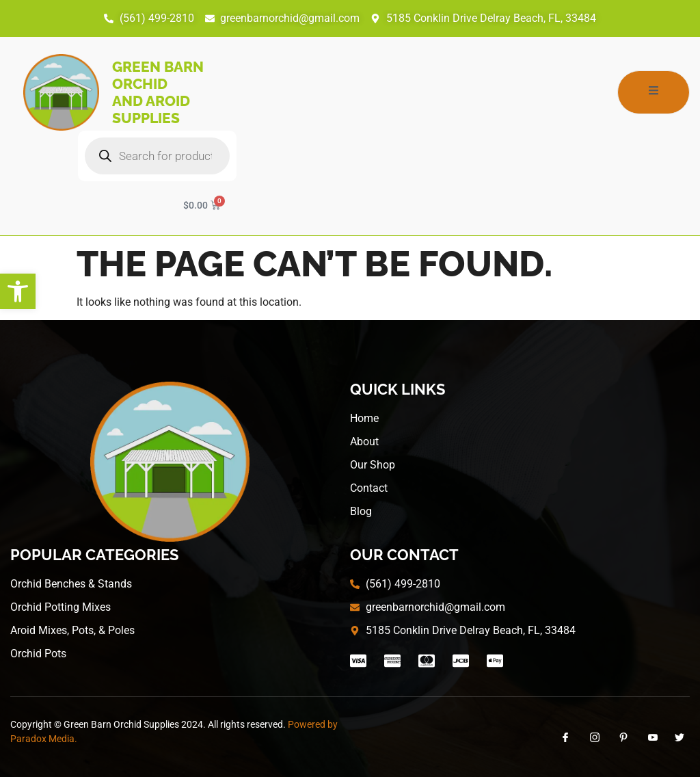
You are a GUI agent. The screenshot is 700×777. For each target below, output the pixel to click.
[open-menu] (654, 92)
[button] (18, 291)
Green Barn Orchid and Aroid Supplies (158, 92)
